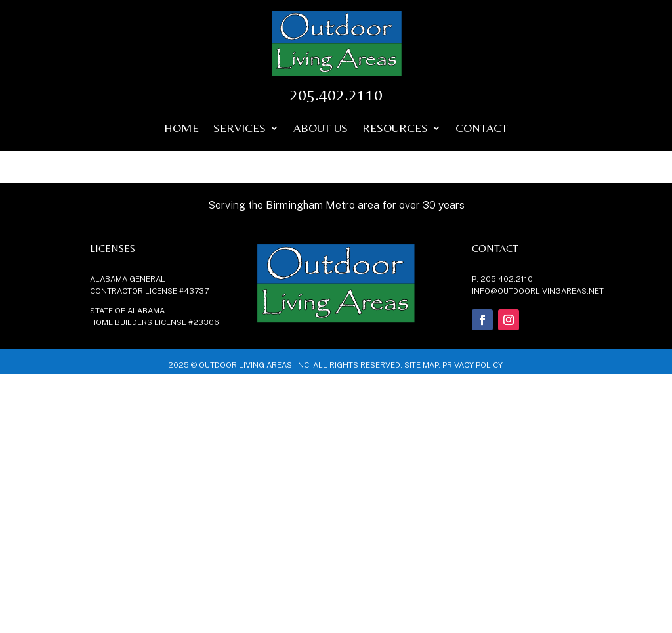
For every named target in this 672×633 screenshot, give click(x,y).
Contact (482, 129)
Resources (395, 129)
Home (181, 129)
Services (240, 129)
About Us (321, 129)
